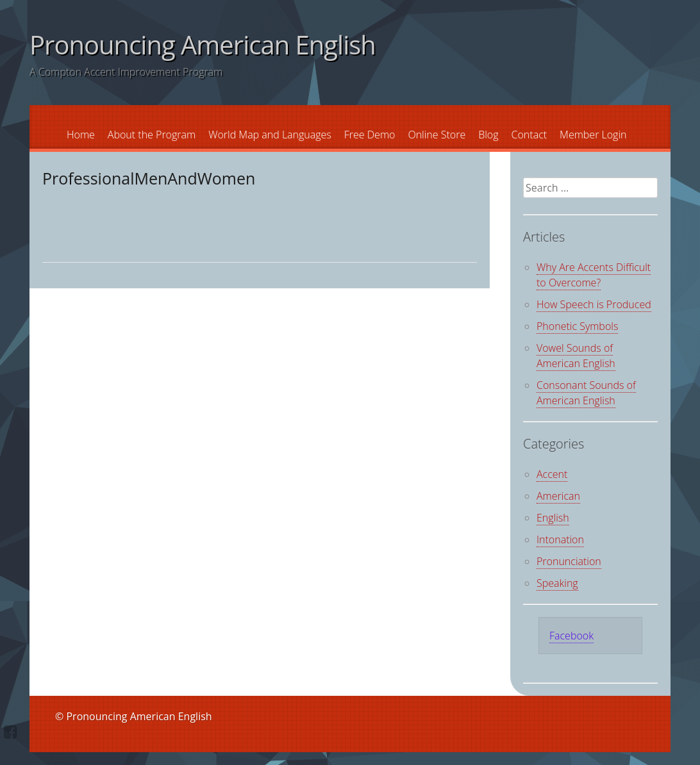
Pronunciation (569, 561)
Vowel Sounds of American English (576, 356)
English (553, 518)
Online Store (437, 135)
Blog (488, 135)
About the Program (152, 135)
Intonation (560, 539)
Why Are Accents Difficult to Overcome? (594, 275)
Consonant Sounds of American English (586, 393)
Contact (529, 135)
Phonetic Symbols (577, 326)
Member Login (593, 135)
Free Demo (370, 135)
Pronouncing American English (203, 45)
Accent (552, 474)
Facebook (571, 636)
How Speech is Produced (594, 304)
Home (81, 135)
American (558, 496)
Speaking (557, 583)
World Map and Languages (270, 135)
